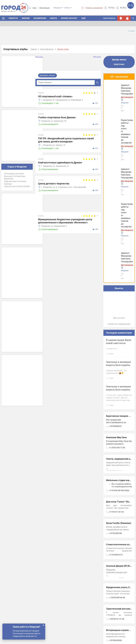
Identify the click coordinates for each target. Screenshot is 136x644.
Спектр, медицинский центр (120, 304)
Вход (35, 8)
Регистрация (44, 8)
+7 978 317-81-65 (116, 357)
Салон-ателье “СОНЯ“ (117, 497)
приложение (109, 18)
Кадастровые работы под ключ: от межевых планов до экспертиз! (118, 92)
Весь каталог (119, 164)
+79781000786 (115, 379)
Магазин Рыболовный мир (120, 519)
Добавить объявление (94, 8)
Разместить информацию (119, 170)
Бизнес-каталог (69, 18)
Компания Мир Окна (116, 283)
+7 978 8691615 (116, 400)
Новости (13, 18)
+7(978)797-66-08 (117, 507)
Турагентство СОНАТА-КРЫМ (17, 186)
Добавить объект (47, 75)
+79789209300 (115, 486)
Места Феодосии (47, 49)
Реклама (131, 31)
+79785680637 (115, 272)
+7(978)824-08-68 (117, 529)
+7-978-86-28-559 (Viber (119, 336)
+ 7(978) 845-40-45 (117, 443)
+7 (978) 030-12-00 (117, 293)
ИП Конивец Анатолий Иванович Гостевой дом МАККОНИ (15, 176)
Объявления (40, 18)
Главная (34, 49)
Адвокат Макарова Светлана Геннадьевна (118, 116)
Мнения (26, 18)
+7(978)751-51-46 (117, 465)
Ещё (83, 18)
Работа (54, 18)
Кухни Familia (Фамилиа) (119, 369)
